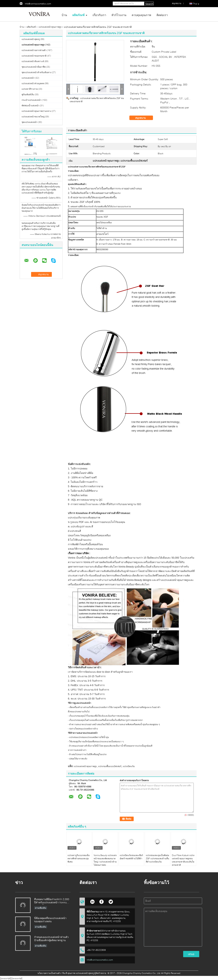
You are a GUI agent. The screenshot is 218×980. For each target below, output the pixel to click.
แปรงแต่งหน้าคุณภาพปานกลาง (36, 111)
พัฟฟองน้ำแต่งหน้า (30, 105)
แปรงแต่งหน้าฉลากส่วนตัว (34, 50)
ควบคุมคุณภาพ (141, 15)
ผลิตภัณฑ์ (78, 15)
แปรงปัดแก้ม (129, 766)
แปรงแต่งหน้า (28, 78)
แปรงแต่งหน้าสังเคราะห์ (33, 61)
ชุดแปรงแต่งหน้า (30, 122)
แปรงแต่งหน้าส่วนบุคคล (33, 83)
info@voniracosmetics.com (38, 4)
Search (149, 4)
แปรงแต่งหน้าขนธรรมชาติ (34, 56)
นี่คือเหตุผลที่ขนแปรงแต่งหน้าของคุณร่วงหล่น (50, 920)
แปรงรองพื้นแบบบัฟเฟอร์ (110, 766)
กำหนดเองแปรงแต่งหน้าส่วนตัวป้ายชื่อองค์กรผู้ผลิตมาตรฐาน (51, 939)
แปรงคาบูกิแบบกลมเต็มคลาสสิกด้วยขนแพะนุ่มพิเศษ (79, 858)
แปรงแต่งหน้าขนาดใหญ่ (33, 117)
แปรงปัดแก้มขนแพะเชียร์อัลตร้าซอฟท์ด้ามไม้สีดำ (131, 857)
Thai (196, 4)
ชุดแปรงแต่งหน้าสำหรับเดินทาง (36, 72)
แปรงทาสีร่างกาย (30, 89)
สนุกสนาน (143, 118)
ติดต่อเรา (162, 15)
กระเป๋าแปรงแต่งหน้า (32, 100)
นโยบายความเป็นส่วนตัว (49, 973)
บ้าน (64, 15)
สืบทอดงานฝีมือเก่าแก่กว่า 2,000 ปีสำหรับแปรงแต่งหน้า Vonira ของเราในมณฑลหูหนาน (52, 901)
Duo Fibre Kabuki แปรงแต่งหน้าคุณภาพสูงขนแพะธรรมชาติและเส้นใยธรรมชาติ (183, 860)
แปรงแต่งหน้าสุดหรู (31, 39)
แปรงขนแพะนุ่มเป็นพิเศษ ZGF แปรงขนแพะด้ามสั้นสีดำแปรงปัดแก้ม (157, 858)
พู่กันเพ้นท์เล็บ (28, 94)
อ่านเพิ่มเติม (41, 908)
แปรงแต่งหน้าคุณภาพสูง (50, 27)
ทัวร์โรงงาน (119, 15)
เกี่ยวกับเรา (99, 15)
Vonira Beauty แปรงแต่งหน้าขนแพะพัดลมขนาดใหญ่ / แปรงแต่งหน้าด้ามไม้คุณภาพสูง (105, 860)
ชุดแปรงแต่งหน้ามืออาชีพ (34, 67)
